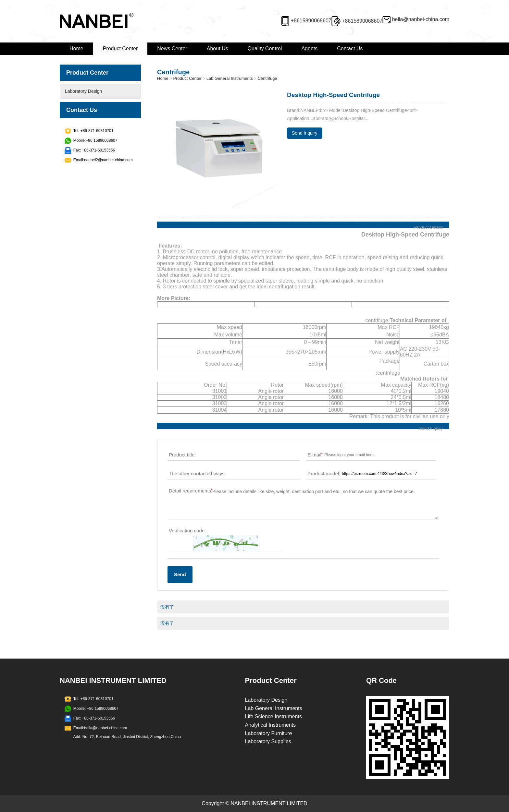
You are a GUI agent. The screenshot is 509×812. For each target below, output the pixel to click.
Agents (309, 48)
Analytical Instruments (271, 725)
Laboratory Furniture (269, 733)
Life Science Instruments (273, 716)
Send (180, 574)
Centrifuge (267, 78)
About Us (217, 48)
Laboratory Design (83, 91)
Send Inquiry (305, 133)
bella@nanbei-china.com (421, 19)
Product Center (120, 48)
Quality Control (265, 48)
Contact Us (350, 48)
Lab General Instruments (230, 78)
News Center (172, 48)
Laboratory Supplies (268, 741)
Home (76, 48)
